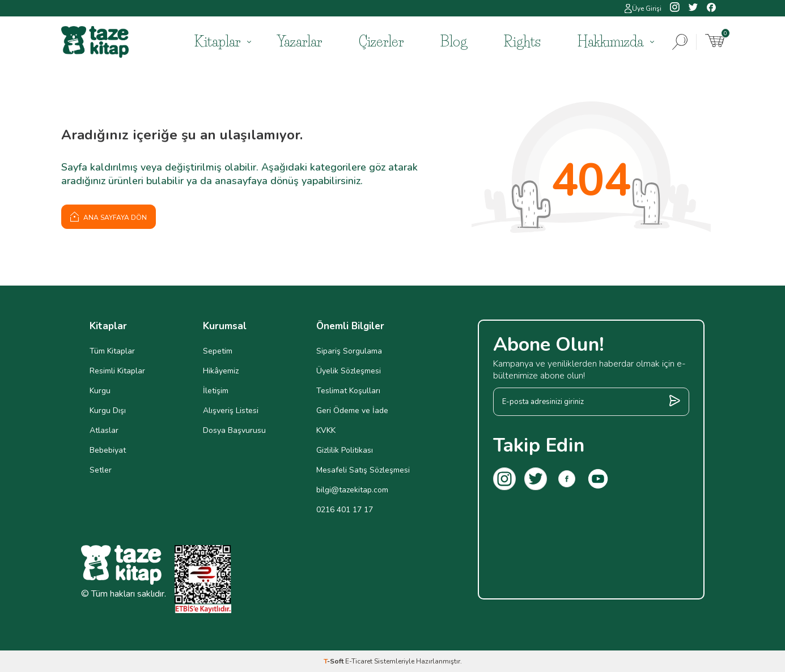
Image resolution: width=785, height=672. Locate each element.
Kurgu (100, 391)
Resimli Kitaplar (117, 371)
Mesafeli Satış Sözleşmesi (363, 470)
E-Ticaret (359, 661)
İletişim (216, 391)
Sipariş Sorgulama (349, 351)
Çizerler (381, 42)
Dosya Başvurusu (234, 430)
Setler (101, 470)
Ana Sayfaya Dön (109, 216)
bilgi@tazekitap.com (352, 490)
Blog (454, 42)
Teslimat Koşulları (348, 391)
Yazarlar (300, 42)
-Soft (334, 661)
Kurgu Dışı (108, 411)
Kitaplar (217, 42)
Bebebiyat (108, 450)
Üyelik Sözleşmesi (349, 371)
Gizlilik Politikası (345, 450)
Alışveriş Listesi (231, 411)
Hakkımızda (610, 42)
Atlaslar (104, 430)
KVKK (326, 430)
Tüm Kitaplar (112, 351)
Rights (522, 42)
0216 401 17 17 (345, 510)
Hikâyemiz (221, 371)
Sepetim (218, 351)
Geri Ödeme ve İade (352, 411)
